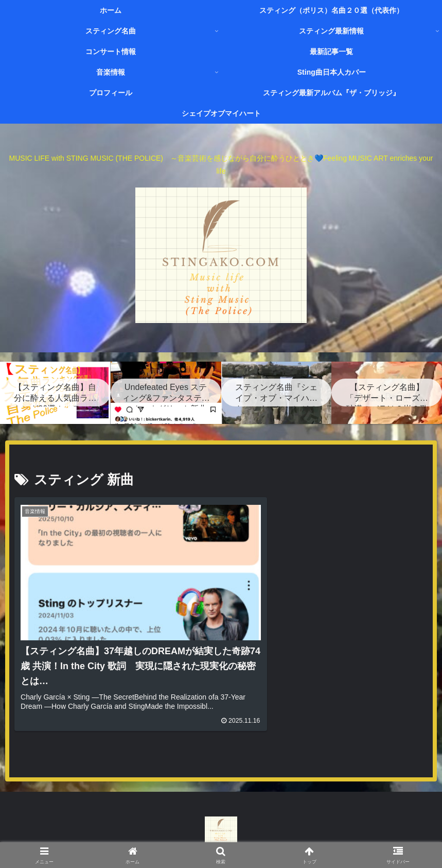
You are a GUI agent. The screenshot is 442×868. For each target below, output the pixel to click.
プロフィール (115, 836)
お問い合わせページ (180, 836)
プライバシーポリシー (313, 836)
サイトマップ (244, 836)
